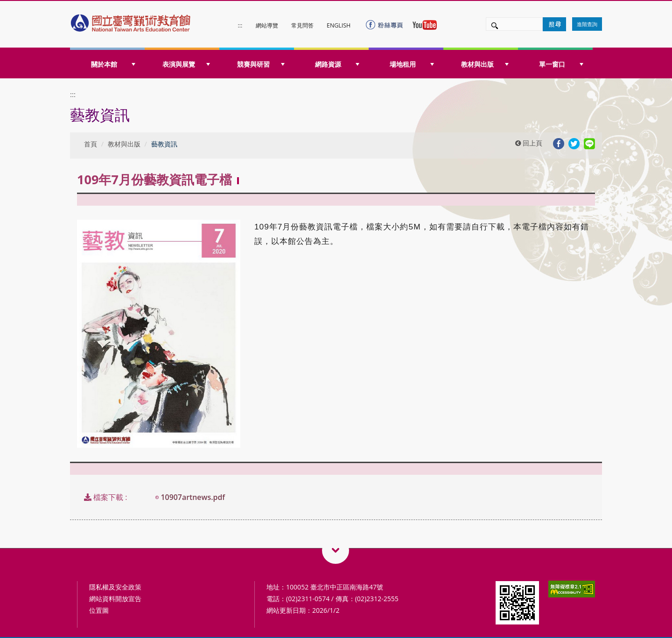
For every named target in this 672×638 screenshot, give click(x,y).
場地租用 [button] (412, 64)
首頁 (91, 144)
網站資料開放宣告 (115, 599)
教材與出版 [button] (485, 64)
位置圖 (99, 610)
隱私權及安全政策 (115, 587)
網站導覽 (267, 25)
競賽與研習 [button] (261, 64)
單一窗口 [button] (561, 64)
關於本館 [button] (113, 64)
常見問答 (302, 25)
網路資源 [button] (337, 64)
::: (240, 25)
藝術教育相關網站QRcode (336, 550)
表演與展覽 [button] (186, 64)
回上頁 (529, 143)
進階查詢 (587, 24)
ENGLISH (339, 25)
